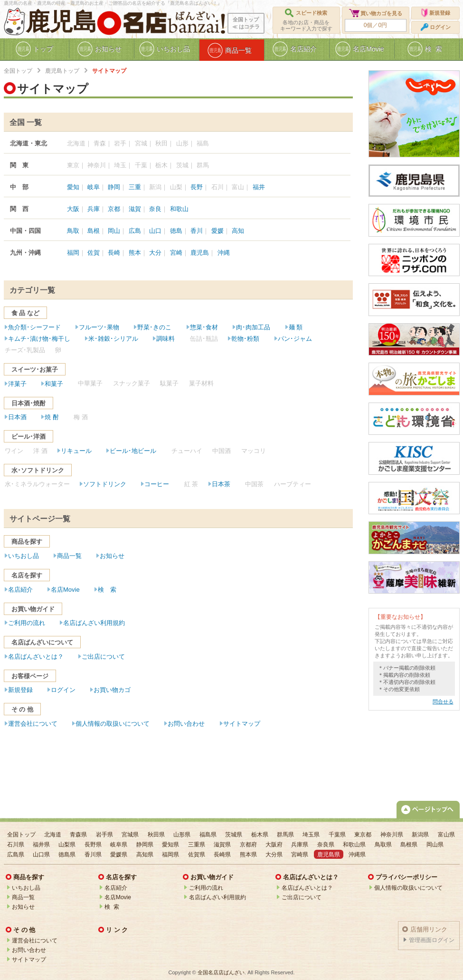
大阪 (73, 209)
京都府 (248, 845)
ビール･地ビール (133, 451)
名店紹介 (20, 590)
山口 (155, 231)
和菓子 (54, 384)
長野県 (93, 845)
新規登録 (20, 690)
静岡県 (145, 845)
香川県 (93, 855)
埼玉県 (311, 835)
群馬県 (285, 835)
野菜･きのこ (154, 327)
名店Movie (65, 590)
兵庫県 (300, 845)
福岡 (73, 253)
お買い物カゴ (112, 690)
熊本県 (248, 855)
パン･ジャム (295, 339)
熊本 (135, 253)
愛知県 (170, 845)
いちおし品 (24, 556)
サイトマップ (242, 724)
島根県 (409, 845)
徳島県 (67, 855)
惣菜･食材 (204, 327)
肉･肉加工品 (253, 327)
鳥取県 (383, 845)
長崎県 (222, 855)
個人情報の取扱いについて (113, 724)
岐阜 (94, 187)
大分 (155, 253)
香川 (197, 231)
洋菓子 (17, 384)
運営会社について (33, 724)
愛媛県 (119, 855)
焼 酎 (52, 417)
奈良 (155, 209)
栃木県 (260, 835)
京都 (114, 209)
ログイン (63, 690)
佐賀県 (197, 855)
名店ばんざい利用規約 (94, 623)
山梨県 (67, 845)
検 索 (107, 590)
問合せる (443, 701)
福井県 (41, 845)
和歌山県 (354, 845)
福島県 (208, 835)
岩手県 (104, 835)
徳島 (176, 231)
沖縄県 (357, 855)
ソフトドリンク (105, 484)
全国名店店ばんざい (221, 972)
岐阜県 (119, 845)
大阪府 (274, 845)
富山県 (446, 835)
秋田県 (156, 835)
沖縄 (224, 253)
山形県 (182, 835)
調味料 (165, 339)
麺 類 (296, 327)
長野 (197, 187)
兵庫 (94, 209)
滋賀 (135, 209)
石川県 (16, 845)
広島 (135, 231)
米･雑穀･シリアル (113, 339)
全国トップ (18, 71)
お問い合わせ (186, 724)
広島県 (16, 855)
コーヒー (157, 484)
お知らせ (112, 556)
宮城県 (130, 835)
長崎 (114, 253)
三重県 (197, 845)
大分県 (274, 855)
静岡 (114, 187)
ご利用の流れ (27, 623)
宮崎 (176, 253)
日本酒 (17, 417)
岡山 (114, 231)
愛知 (73, 187)
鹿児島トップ (62, 71)
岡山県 (435, 845)
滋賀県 (222, 845)
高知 (238, 231)
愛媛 (217, 231)
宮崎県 (300, 855)
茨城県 (234, 835)
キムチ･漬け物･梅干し (39, 339)
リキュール (76, 451)
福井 (259, 187)
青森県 (78, 835)
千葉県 (337, 835)
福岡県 (170, 855)
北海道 (53, 835)
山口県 (41, 855)
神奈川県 (392, 835)
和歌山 (179, 209)
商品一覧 (69, 556)
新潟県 (420, 835)
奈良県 (326, 845)
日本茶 (221, 484)
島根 (94, 231)
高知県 (145, 855)
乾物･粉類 (245, 339)
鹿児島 (61, 22)
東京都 (363, 835)
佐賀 (94, 253)
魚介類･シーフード (34, 327)
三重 (135, 187)
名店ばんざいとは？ (36, 657)
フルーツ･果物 (99, 327)
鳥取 (73, 231)
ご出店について (103, 657)
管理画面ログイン (432, 940)
